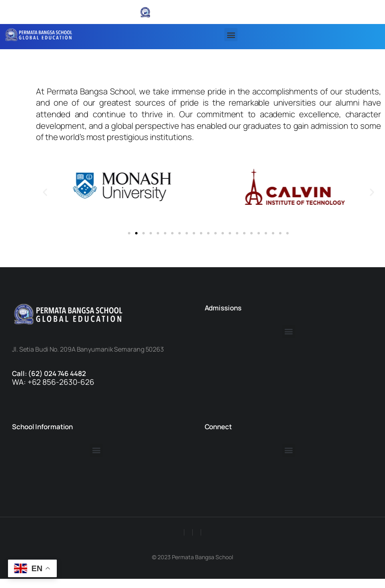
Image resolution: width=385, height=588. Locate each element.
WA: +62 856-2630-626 (53, 382)
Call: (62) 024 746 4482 (49, 373)
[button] (231, 35)
